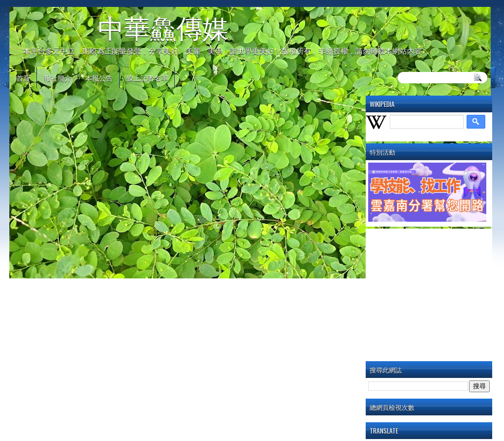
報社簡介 (58, 78)
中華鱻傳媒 (163, 28)
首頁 (23, 78)
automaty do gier (28, 3)
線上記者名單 (147, 78)
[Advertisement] (436, 293)
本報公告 (99, 78)
